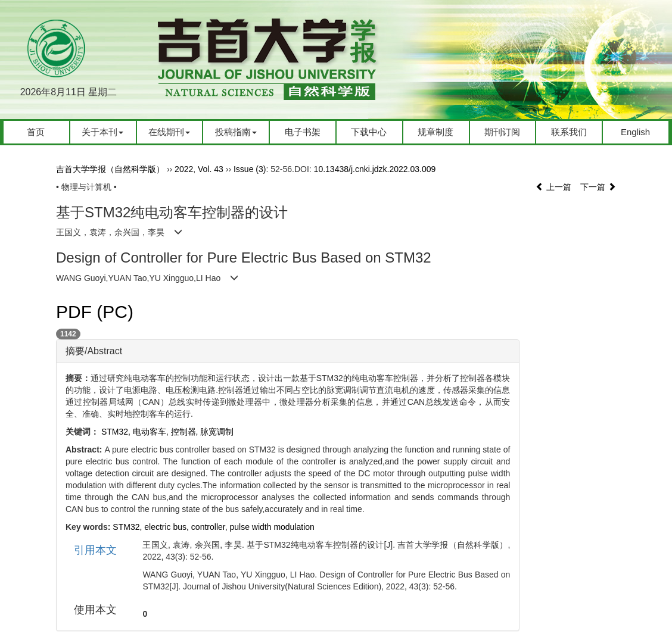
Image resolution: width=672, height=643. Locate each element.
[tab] (288, 351)
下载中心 (369, 132)
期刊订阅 (502, 132)
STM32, (128, 527)
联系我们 (569, 132)
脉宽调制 (217, 432)
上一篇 (553, 187)
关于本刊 (102, 132)
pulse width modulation (272, 527)
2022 (184, 169)
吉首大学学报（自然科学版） (110, 169)
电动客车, (152, 432)
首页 (36, 132)
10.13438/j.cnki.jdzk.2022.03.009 (375, 169)
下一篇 (598, 187)
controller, (211, 527)
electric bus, (168, 527)
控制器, (186, 432)
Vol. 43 (211, 169)
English (635, 132)
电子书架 (303, 132)
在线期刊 (169, 132)
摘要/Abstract (94, 351)
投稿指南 (236, 132)
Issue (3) (250, 169)
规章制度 (435, 132)
